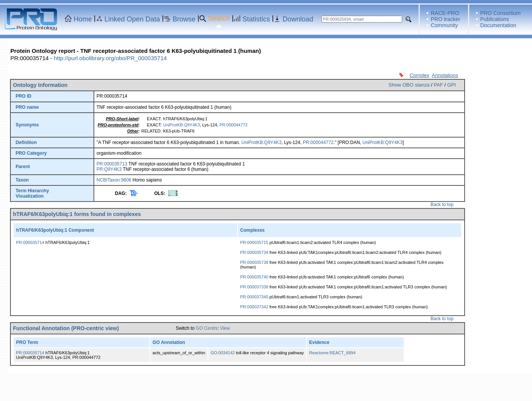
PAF (438, 85)
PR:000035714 (30, 242)
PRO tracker (446, 19)
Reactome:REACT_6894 (332, 353)
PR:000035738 (254, 262)
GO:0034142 (223, 353)
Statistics (256, 19)
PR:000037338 (254, 287)
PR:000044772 (233, 125)
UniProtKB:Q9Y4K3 (182, 125)
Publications (495, 19)
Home (83, 19)
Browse (184, 19)
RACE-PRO (445, 13)
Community (444, 25)
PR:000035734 (254, 252)
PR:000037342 (254, 307)
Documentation (498, 25)
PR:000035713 (112, 164)
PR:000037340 (254, 297)
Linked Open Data (132, 19)
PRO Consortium (501, 13)
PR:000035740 (254, 277)
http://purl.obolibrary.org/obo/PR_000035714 (110, 58)
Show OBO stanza (409, 85)
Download (298, 19)
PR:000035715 (254, 242)
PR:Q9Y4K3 (109, 169)
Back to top (442, 205)
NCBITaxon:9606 (114, 180)
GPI (452, 85)
